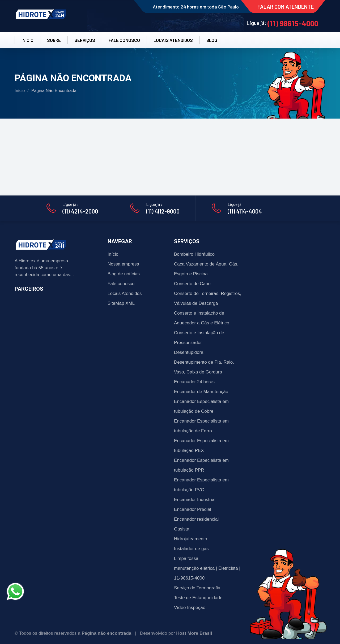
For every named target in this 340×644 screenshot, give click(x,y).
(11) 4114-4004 (245, 211)
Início (20, 91)
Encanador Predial (193, 509)
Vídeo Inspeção (190, 608)
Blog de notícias (124, 274)
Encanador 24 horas (194, 382)
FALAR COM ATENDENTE (286, 7)
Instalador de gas (191, 549)
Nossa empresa (123, 264)
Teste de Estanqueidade (198, 598)
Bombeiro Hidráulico (194, 254)
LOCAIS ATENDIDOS (173, 40)
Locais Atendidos (125, 293)
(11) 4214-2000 (80, 211)
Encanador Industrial (195, 500)
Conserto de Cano (192, 284)
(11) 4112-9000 (163, 211)
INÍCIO (27, 40)
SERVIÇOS (85, 40)
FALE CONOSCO (124, 40)
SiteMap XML (121, 303)
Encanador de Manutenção (201, 392)
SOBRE (54, 40)
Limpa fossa (186, 558)
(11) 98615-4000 (293, 23)
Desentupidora (189, 352)
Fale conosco (121, 284)
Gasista (182, 529)
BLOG (212, 40)
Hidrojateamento (191, 539)
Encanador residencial (196, 519)
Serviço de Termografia (197, 588)
